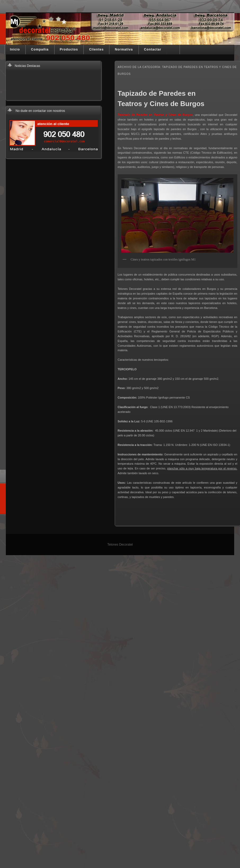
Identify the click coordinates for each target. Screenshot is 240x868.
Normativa (124, 49)
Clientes (96, 49)
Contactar (153, 49)
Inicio (15, 49)
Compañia (40, 49)
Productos (69, 49)
